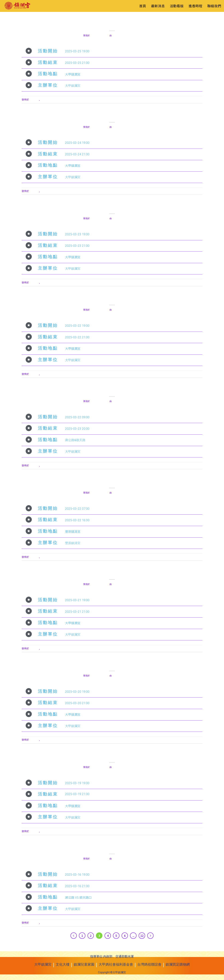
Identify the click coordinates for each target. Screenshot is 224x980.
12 (142, 936)
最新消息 (158, 6)
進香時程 (195, 6)
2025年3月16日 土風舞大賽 (112, 847)
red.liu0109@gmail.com (127, 35)
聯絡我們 (214, 6)
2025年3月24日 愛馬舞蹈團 (112, 116)
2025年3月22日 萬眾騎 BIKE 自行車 (112, 481)
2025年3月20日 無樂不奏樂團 (112, 664)
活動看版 (177, 6)
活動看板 (117, 19)
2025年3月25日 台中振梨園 (112, 24)
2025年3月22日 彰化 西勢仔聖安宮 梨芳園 (112, 299)
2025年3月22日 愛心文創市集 (112, 390)
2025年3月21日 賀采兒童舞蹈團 (112, 573)
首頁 (143, 6)
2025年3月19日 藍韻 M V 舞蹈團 (112, 756)
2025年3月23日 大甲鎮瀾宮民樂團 (112, 207)
